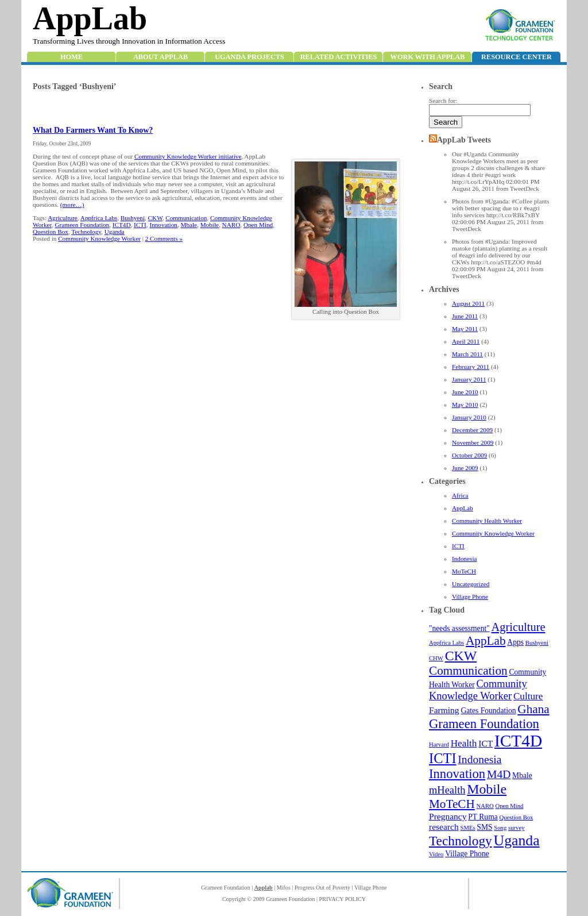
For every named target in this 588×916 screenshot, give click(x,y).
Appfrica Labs (446, 643)
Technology (461, 841)
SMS (484, 827)
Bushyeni (537, 643)
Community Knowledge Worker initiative (188, 156)
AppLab (90, 18)
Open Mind (510, 806)
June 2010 (465, 392)
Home (71, 57)
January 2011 (469, 379)
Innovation (457, 774)
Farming (444, 710)
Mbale (522, 775)
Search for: (443, 101)
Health (464, 743)
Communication (468, 671)
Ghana (533, 709)
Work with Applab (428, 57)
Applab (264, 888)
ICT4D (518, 741)
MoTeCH (464, 571)
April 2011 (466, 341)
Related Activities (339, 57)
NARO (485, 806)
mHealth (447, 790)
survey (516, 828)
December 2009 (472, 430)
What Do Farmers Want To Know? (93, 130)
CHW (436, 658)
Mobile (487, 789)
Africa (460, 495)
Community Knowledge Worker (493, 533)
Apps (515, 642)
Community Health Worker (487, 521)
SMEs (467, 828)
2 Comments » (164, 238)
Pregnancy (448, 816)
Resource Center (517, 57)
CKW (461, 656)
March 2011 (467, 354)
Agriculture (519, 627)
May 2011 (465, 329)
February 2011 (471, 367)
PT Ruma (483, 817)
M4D (499, 774)
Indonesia (465, 559)
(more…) (72, 205)
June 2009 (465, 468)
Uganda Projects (249, 57)
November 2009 (473, 442)
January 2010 (469, 417)
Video (436, 854)
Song (500, 828)
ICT (486, 743)
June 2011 (465, 316)
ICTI (458, 546)
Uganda (517, 840)
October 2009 (469, 455)
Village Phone (470, 596)
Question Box (517, 817)
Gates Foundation (488, 711)
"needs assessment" (459, 628)
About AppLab (160, 57)
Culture (528, 696)
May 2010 (465, 405)
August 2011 (468, 303)
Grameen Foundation (484, 724)
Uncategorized (471, 584)
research (444, 827)
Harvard (439, 744)
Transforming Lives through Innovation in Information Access (129, 41)
